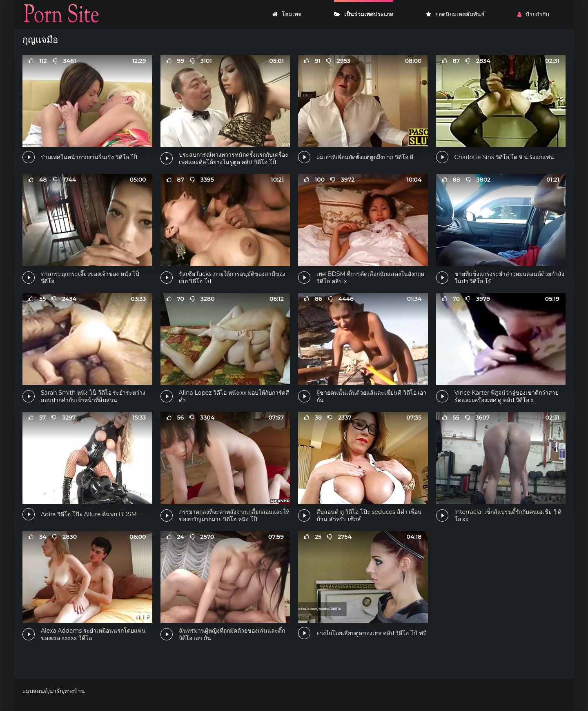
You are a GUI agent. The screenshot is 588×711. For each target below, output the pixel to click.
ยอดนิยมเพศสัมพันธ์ (455, 14)
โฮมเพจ (287, 14)
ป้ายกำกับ (533, 14)
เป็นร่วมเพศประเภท (364, 14)
